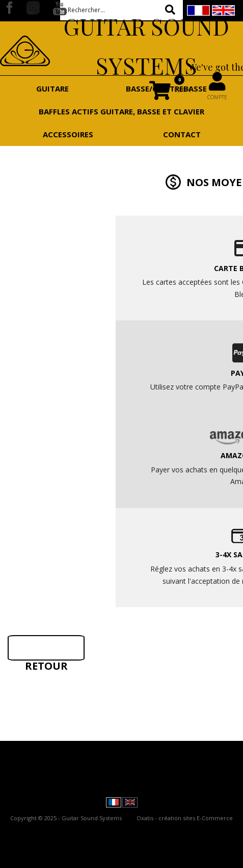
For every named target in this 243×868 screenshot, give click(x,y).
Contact (182, 134)
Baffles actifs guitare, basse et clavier (121, 111)
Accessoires (68, 134)
